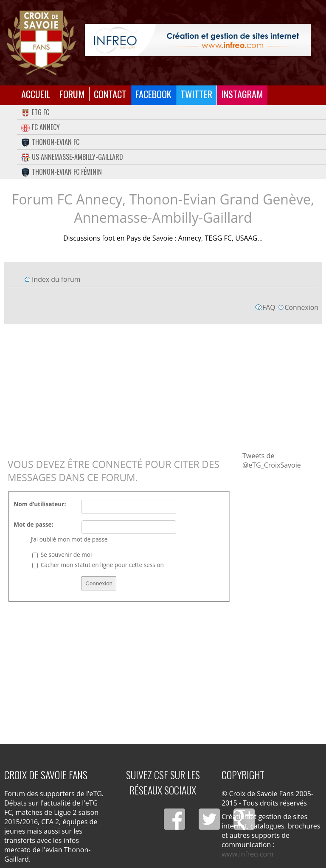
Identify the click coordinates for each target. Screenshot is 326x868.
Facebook (153, 94)
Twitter (196, 94)
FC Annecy (41, 127)
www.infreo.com (247, 854)
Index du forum (56, 279)
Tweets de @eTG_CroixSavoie (272, 460)
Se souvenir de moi (62, 555)
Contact (110, 94)
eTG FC (35, 112)
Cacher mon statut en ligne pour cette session (98, 565)
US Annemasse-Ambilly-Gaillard (72, 157)
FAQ (269, 307)
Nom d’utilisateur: (40, 504)
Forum (72, 94)
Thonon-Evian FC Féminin (62, 172)
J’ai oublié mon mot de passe (69, 539)
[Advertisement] (163, 387)
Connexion (302, 307)
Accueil (36, 94)
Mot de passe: (33, 524)
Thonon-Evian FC (50, 142)
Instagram (242, 94)
